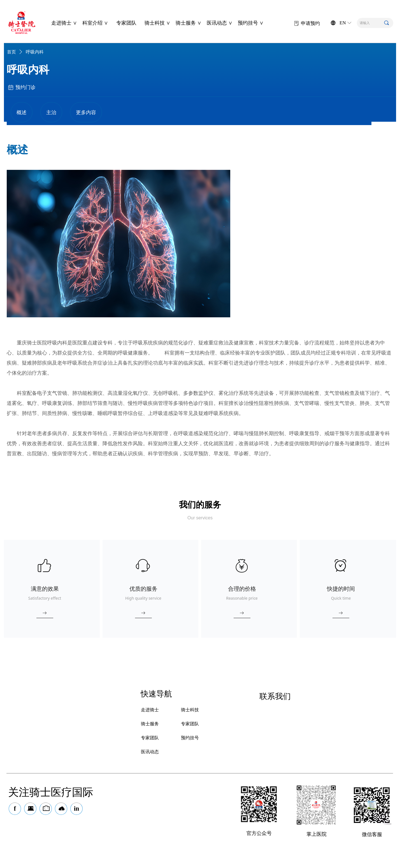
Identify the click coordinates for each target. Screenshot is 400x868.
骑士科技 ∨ (157, 23)
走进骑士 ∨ (64, 23)
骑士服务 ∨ (189, 23)
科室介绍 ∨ (95, 23)
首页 (11, 52)
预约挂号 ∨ (251, 23)
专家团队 (126, 23)
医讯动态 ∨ (220, 23)
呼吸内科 (35, 52)
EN (343, 23)
